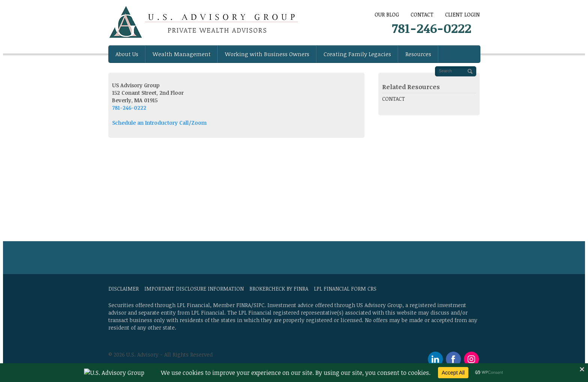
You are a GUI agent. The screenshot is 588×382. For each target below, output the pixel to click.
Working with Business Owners (267, 54)
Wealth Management (182, 54)
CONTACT (422, 14)
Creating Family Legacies (357, 54)
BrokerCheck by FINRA (279, 289)
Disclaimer (124, 289)
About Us (127, 54)
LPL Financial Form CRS (345, 289)
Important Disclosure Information (194, 289)
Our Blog (387, 14)
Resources (418, 54)
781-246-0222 (432, 28)
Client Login (462, 14)
